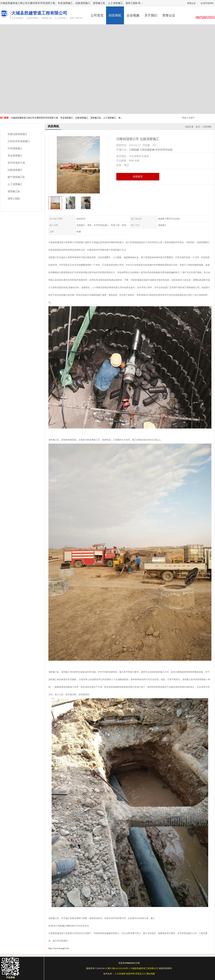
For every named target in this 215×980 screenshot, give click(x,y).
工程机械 (134, 150)
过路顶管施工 (15, 170)
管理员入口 (140, 974)
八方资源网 (120, 974)
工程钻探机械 (147, 150)
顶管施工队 (14, 191)
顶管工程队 (14, 199)
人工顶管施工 (15, 184)
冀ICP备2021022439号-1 (119, 968)
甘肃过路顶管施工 (18, 134)
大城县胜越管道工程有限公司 (144, 968)
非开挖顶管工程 (16, 163)
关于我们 (151, 15)
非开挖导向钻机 (164, 150)
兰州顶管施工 (15, 148)
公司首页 (97, 15)
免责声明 (130, 974)
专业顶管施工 (15, 156)
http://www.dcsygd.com (59, 948)
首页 (198, 127)
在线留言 (138, 177)
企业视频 (133, 15)
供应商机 (115, 15)
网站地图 (151, 974)
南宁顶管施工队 (16, 177)
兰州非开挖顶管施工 (19, 141)
